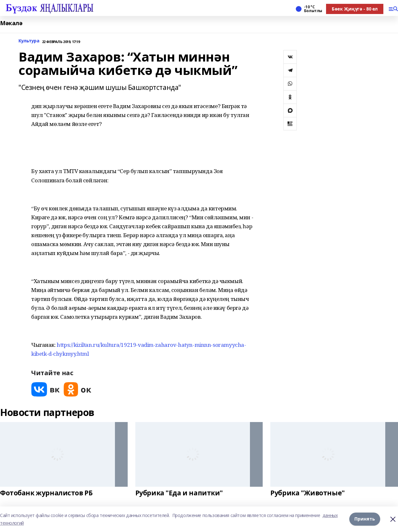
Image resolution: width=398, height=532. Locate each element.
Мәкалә (11, 23)
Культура (29, 41)
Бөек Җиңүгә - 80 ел (355, 9)
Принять (365, 519)
